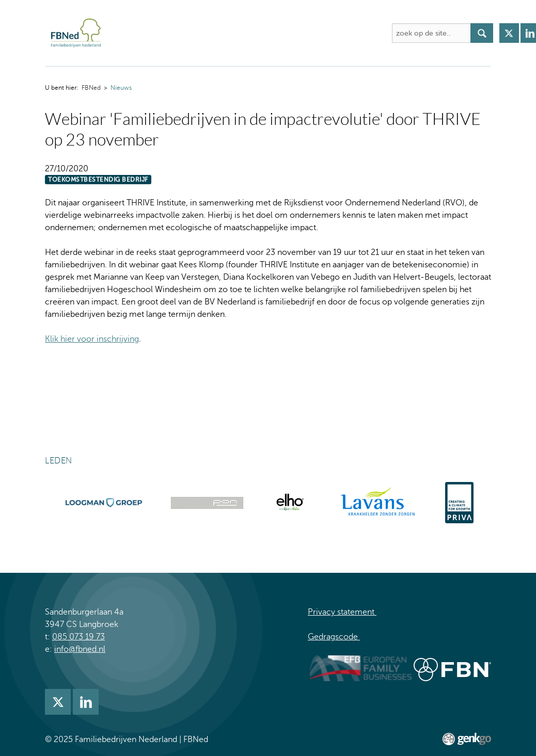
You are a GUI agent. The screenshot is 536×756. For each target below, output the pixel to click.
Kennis (327, 33)
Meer (366, 33)
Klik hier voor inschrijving (92, 339)
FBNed (119, 33)
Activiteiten (223, 33)
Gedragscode (334, 637)
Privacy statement (342, 612)
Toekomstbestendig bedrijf (98, 180)
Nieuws (121, 88)
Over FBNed (163, 33)
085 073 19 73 (78, 637)
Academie (279, 33)
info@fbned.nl (80, 649)
